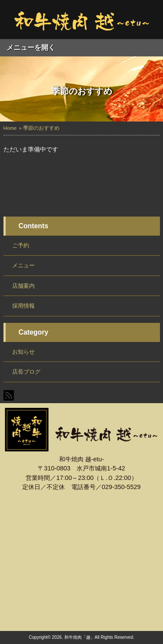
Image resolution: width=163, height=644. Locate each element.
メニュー (23, 265)
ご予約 (21, 245)
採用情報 (23, 306)
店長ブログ (26, 372)
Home (10, 128)
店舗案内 (23, 286)
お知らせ (23, 352)
